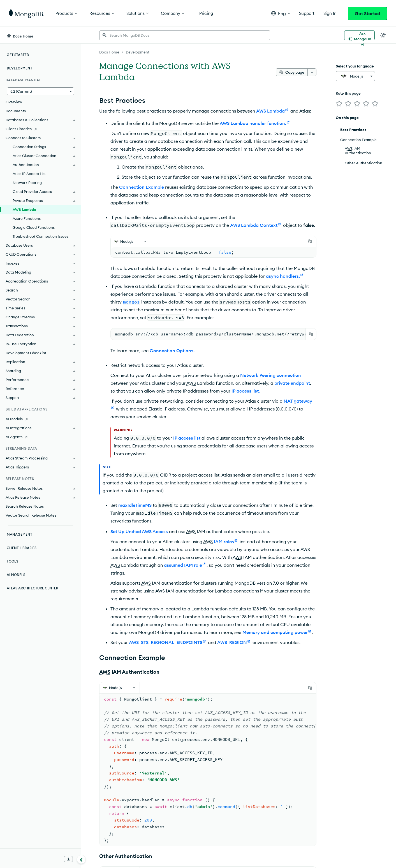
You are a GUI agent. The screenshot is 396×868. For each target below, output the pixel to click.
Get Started (367, 13)
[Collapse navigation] (81, 859)
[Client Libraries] (40, 129)
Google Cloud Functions (34, 227)
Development (19, 68)
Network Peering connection (271, 375)
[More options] (312, 72)
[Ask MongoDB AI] (359, 35)
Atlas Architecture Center (33, 588)
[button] (281, 13)
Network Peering (27, 183)
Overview (14, 102)
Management (19, 534)
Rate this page (348, 93)
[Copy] (310, 241)
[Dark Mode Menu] (383, 35)
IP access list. (246, 391)
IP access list (187, 438)
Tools (12, 561)
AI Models (16, 575)
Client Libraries (22, 548)
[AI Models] (40, 419)
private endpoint (292, 383)
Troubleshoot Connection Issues (40, 236)
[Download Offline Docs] (68, 859)
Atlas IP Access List (29, 174)
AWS (191, 383)
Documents (16, 111)
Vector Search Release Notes (31, 515)
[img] (339, 104)
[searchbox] (185, 35)
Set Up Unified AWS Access (139, 531)
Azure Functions (27, 218)
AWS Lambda (24, 209)
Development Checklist (26, 353)
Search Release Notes (25, 506)
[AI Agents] (40, 437)
